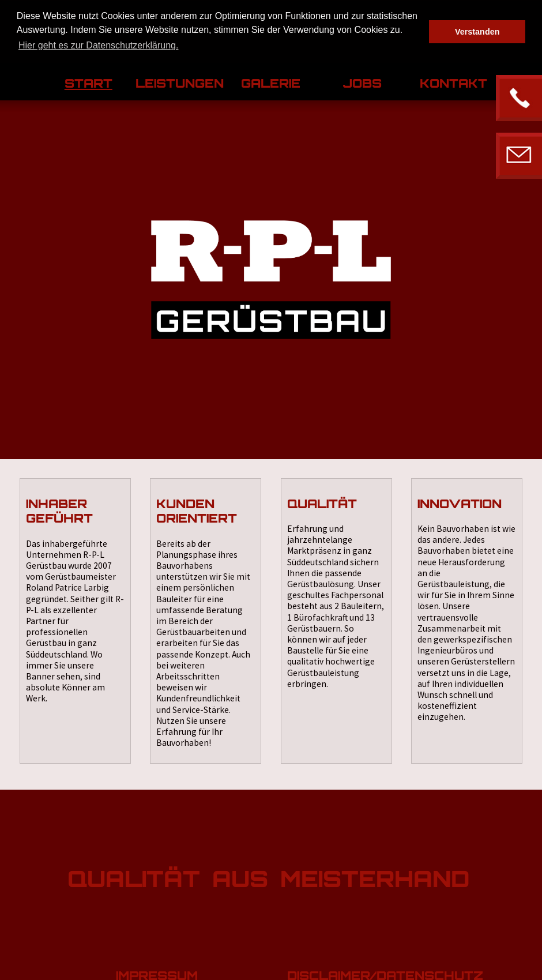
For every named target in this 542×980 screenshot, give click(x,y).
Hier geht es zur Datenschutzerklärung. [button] (98, 45)
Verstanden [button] (477, 32)
